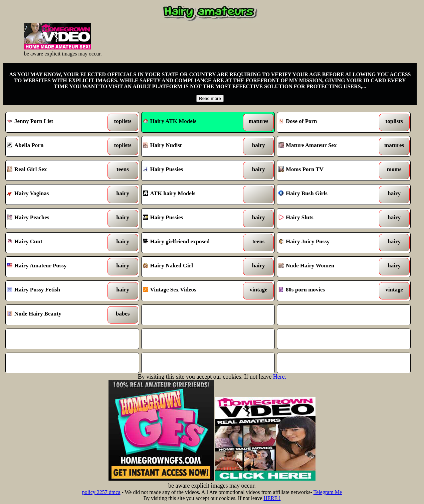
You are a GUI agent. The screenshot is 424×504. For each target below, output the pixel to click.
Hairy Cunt (55, 243)
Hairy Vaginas (55, 195)
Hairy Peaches (55, 219)
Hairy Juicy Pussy (326, 243)
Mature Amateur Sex (326, 146)
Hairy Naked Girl (191, 267)
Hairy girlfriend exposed (191, 243)
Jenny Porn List (55, 122)
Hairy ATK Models (170, 121)
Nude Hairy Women (326, 267)
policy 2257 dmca (101, 492)
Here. (280, 377)
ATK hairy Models (191, 195)
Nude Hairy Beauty (55, 315)
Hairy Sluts (326, 219)
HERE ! (272, 498)
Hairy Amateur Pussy (55, 267)
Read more (210, 98)
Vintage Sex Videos (191, 291)
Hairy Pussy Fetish (55, 291)
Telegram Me (328, 492)
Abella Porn (55, 146)
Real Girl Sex (55, 170)
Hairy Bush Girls (326, 195)
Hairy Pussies (191, 170)
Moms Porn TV (326, 170)
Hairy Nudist (191, 146)
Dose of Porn (326, 122)
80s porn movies (326, 291)
